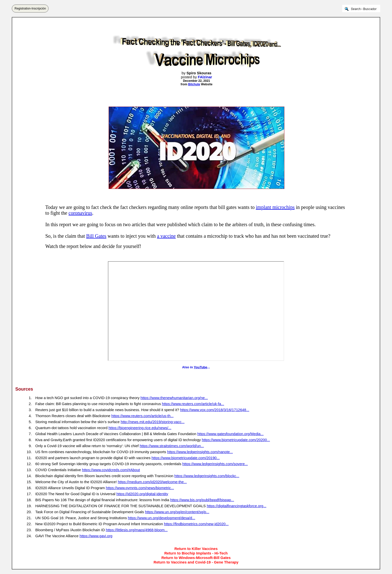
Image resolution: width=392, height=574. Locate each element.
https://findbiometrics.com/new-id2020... (196, 524)
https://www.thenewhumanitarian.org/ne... (174, 398)
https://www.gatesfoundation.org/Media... (230, 434)
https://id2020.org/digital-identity (142, 494)
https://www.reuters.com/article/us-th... (142, 416)
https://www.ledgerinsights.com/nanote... (200, 452)
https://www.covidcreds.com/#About (111, 470)
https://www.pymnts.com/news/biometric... (140, 488)
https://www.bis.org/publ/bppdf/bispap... (202, 500)
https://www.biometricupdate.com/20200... (236, 440)
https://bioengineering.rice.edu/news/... (140, 428)
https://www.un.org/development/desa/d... (162, 518)
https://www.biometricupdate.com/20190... (185, 458)
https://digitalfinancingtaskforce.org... (237, 506)
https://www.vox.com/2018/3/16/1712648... (215, 410)
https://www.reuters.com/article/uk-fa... (193, 404)
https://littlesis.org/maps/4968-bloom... (137, 530)
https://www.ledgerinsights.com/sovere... (215, 464)
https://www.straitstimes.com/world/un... (172, 446)
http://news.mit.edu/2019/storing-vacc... (153, 422)
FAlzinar (205, 77)
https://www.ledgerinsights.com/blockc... (207, 476)
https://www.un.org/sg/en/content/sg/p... (177, 512)
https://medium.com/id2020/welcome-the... (152, 482)
